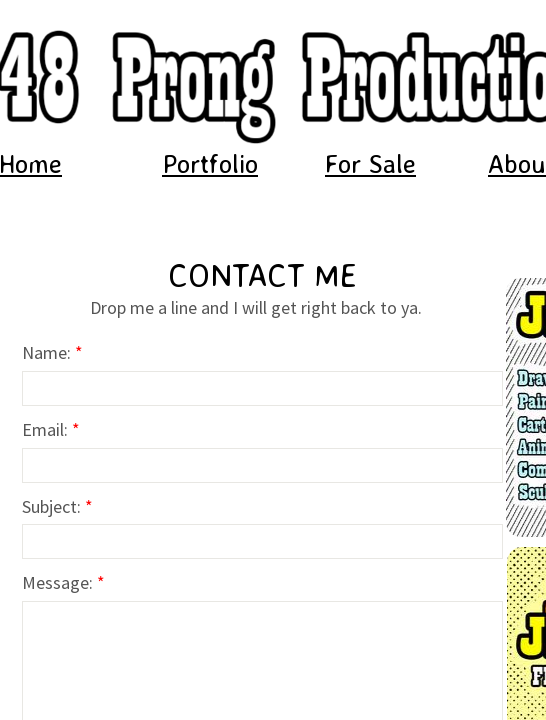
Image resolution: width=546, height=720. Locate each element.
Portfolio (210, 163)
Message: (63, 582)
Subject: (57, 506)
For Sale (370, 163)
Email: (51, 429)
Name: (52, 352)
